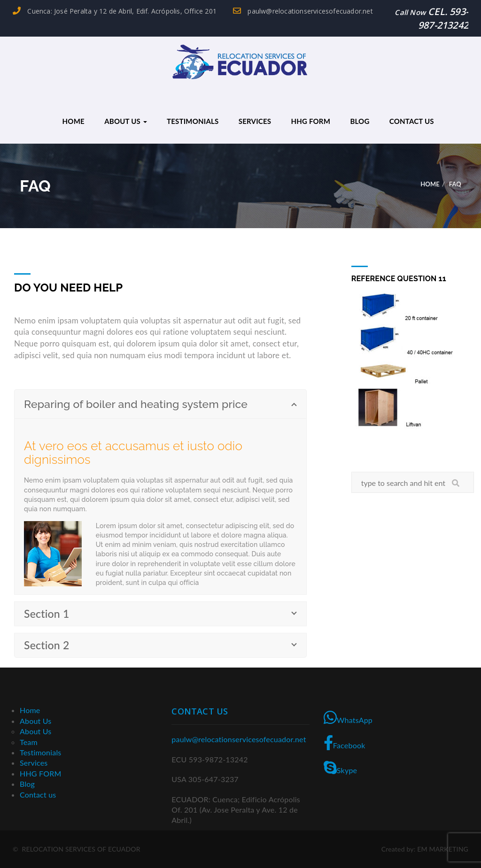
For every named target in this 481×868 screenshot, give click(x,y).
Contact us (412, 121)
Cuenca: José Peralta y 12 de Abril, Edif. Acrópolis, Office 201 (115, 11)
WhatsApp (348, 717)
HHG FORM (310, 121)
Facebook (345, 743)
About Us (126, 121)
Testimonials (193, 121)
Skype (341, 768)
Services (255, 121)
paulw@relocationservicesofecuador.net (303, 11)
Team (29, 742)
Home (74, 121)
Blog (360, 121)
